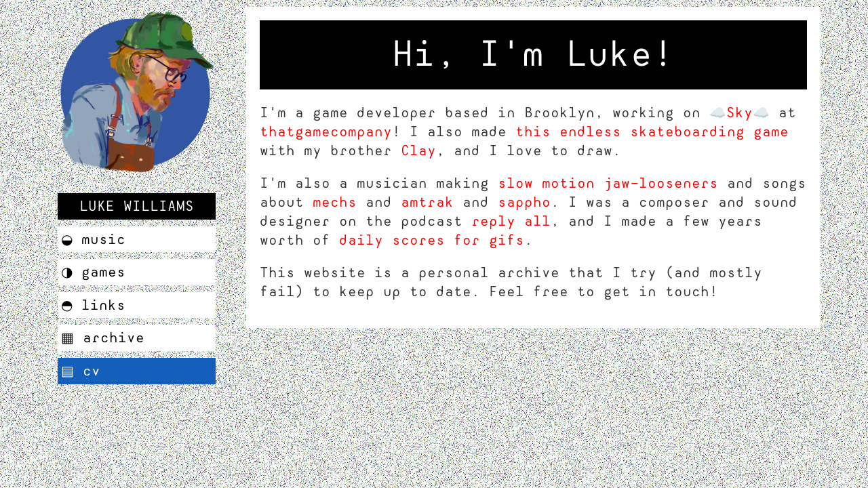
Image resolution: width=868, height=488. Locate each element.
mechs (335, 202)
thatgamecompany (326, 131)
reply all (511, 221)
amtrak (427, 202)
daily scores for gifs (432, 240)
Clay (418, 150)
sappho (524, 202)
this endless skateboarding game (652, 131)
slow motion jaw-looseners (608, 183)
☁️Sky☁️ (739, 113)
